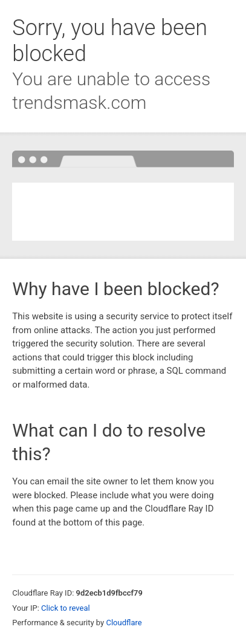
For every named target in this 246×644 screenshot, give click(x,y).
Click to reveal (66, 608)
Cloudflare (124, 623)
